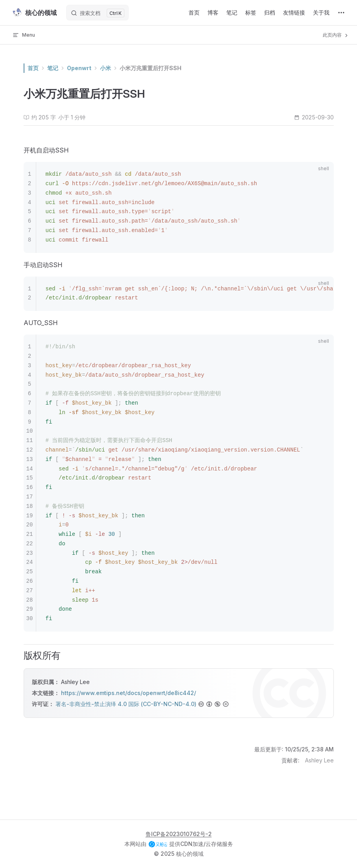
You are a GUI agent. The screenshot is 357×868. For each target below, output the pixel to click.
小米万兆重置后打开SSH (151, 68)
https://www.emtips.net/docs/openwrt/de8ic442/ (129, 693)
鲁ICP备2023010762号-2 (179, 834)
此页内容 (336, 35)
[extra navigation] (341, 13)
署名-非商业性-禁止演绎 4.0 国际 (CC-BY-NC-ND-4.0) (126, 704)
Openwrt (79, 68)
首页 (33, 68)
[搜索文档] (97, 13)
